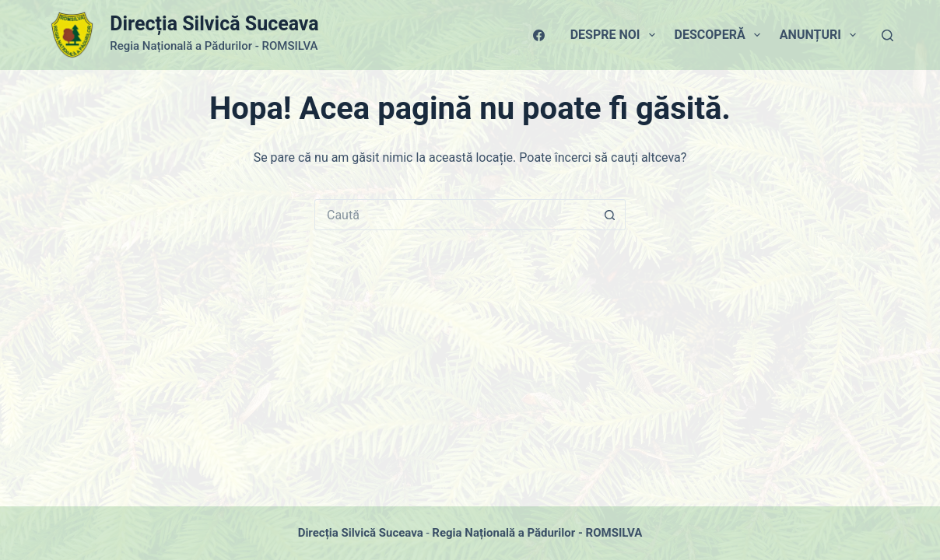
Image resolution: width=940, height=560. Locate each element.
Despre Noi (616, 35)
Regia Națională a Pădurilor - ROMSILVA (537, 533)
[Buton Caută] (610, 215)
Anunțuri (821, 35)
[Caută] (887, 35)
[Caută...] (454, 215)
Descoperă (721, 35)
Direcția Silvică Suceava (214, 24)
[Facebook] (539, 35)
